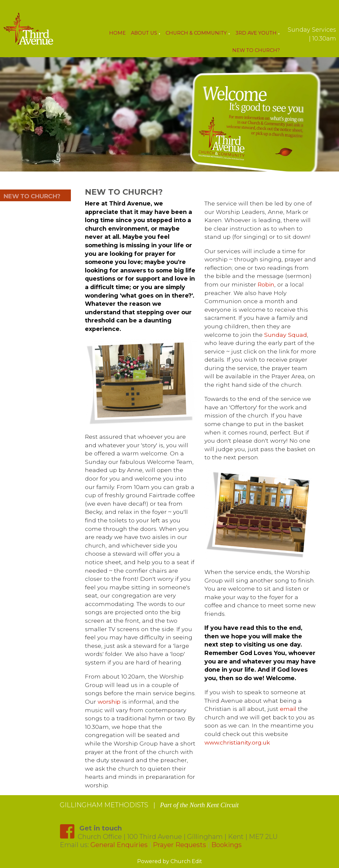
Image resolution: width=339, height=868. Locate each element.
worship (109, 702)
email (288, 709)
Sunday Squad (285, 335)
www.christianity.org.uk (237, 742)
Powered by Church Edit (170, 861)
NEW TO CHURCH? (32, 196)
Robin (266, 284)
